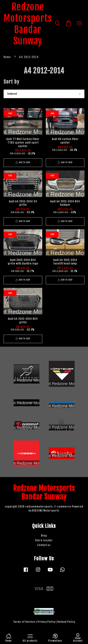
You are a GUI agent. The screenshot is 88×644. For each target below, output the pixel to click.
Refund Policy (66, 622)
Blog (44, 536)
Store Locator (44, 540)
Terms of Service (24, 622)
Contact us (44, 545)
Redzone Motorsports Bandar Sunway (28, 24)
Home (7, 57)
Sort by (11, 82)
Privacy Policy (46, 622)
